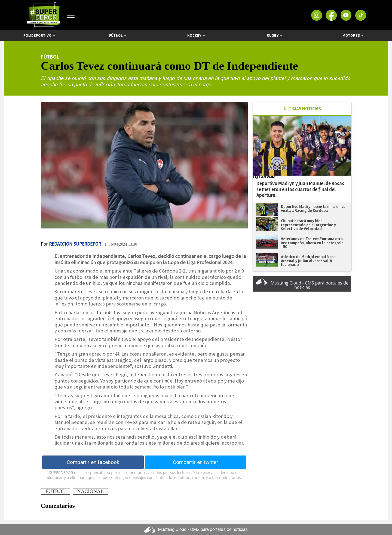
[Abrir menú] (71, 15)
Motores (353, 36)
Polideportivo (39, 36)
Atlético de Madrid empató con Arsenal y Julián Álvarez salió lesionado (308, 261)
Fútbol (118, 36)
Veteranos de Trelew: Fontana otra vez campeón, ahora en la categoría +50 (312, 243)
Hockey (196, 36)
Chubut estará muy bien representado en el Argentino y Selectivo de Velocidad (308, 225)
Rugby (275, 36)
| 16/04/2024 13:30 (121, 244)
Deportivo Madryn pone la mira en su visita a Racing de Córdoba (313, 209)
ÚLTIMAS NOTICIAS (302, 109)
